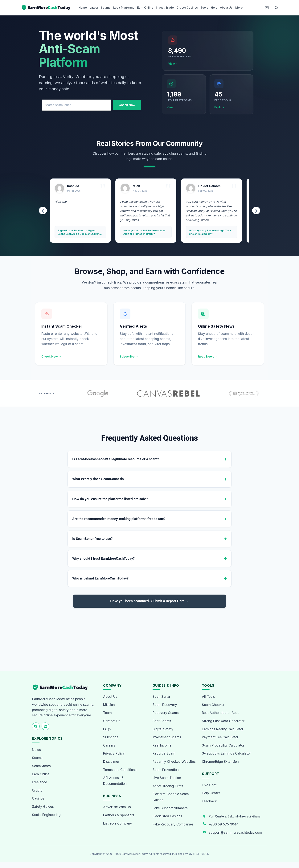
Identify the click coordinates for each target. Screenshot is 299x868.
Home (83, 8)
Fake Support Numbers (170, 808)
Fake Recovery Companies (173, 824)
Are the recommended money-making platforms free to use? (119, 519)
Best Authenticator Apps (221, 713)
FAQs (107, 729)
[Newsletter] (267, 8)
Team (107, 713)
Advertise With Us (117, 807)
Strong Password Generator (223, 721)
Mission (109, 705)
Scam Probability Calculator (223, 745)
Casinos (38, 798)
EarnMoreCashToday (135, 854)
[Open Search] (276, 8)
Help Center (211, 793)
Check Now (127, 105)
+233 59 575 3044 (224, 824)
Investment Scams (167, 737)
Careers (109, 745)
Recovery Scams (166, 713)
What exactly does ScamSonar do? (99, 479)
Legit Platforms (124, 8)
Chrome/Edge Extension (220, 762)
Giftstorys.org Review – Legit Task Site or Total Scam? (210, 232)
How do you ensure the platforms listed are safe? (110, 499)
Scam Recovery (165, 705)
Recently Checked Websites (174, 762)
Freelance (40, 782)
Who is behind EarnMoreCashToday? (100, 578)
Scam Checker (213, 705)
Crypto (37, 790)
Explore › (220, 107)
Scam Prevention (166, 770)
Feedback (209, 801)
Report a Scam (164, 753)
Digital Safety (163, 729)
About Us (226, 8)
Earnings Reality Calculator (223, 729)
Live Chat (209, 785)
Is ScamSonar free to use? (92, 539)
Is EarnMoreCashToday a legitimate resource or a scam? (116, 459)
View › (172, 64)
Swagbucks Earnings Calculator (226, 753)
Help (214, 8)
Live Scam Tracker (167, 778)
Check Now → (51, 356)
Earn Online (145, 8)
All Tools (208, 697)
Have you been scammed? (149, 601)
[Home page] (46, 8)
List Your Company (118, 823)
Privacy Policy (114, 753)
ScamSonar (161, 697)
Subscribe (111, 737)
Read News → (208, 356)
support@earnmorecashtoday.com (235, 833)
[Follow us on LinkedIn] (45, 726)
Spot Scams (162, 721)
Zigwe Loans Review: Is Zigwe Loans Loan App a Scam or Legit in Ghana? (79, 232)
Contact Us (112, 721)
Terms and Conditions (120, 770)
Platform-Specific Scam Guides (171, 797)
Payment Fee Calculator (220, 737)
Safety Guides (43, 807)
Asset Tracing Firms (168, 786)
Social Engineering (46, 815)
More (239, 8)
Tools (204, 8)
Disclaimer (111, 762)
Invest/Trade (165, 8)
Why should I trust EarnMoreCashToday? (103, 559)
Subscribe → (129, 356)
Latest (94, 8)
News (36, 750)
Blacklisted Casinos (167, 816)
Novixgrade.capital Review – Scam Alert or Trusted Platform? (145, 232)
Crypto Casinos (187, 8)
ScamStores (41, 766)
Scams (106, 8)
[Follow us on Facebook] (36, 726)
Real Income (162, 745)
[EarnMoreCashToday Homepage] (62, 688)
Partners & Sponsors (119, 815)
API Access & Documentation (115, 781)
